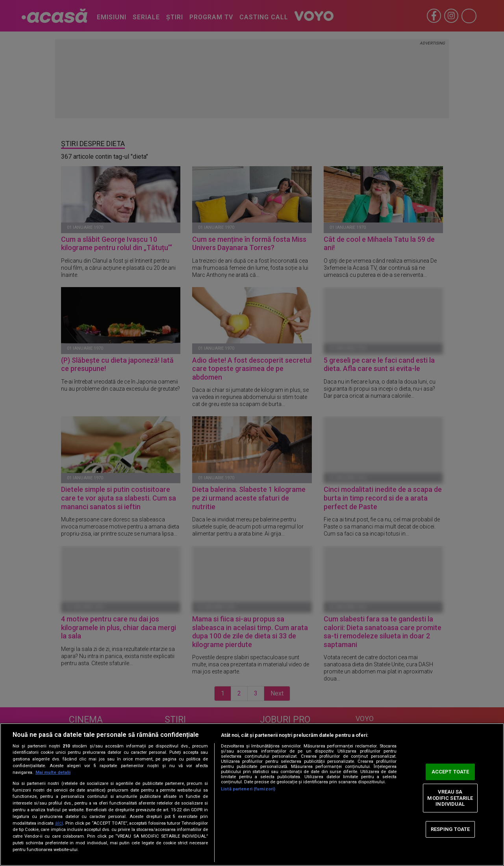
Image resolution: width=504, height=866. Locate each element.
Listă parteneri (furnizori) (248, 789)
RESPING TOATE (450, 829)
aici (59, 823)
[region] (252, 795)
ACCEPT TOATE (450, 772)
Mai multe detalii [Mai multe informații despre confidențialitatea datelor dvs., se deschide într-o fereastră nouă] (53, 772)
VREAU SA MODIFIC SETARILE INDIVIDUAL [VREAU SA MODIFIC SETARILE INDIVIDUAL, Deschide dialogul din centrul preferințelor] (450, 798)
